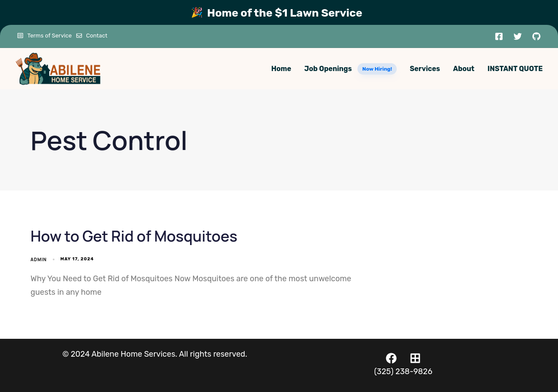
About (464, 69)
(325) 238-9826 (403, 372)
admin (39, 259)
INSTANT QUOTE (515, 69)
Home (281, 69)
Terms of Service (45, 36)
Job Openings (350, 69)
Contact (92, 36)
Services (425, 69)
